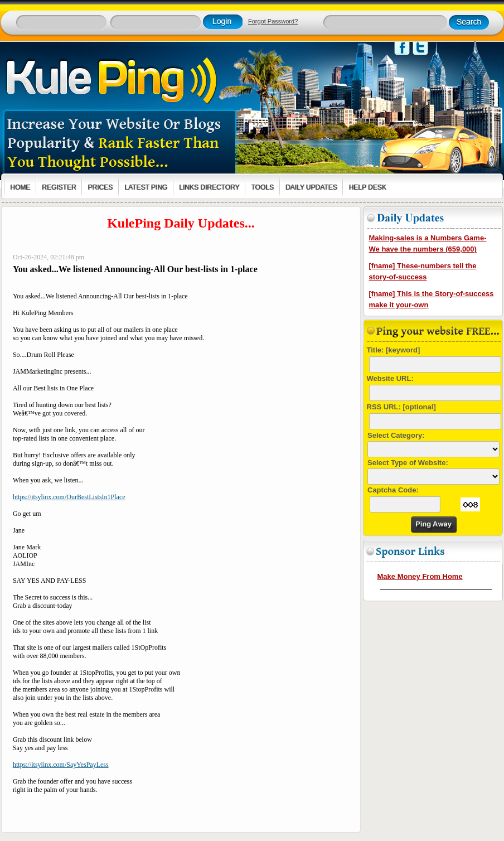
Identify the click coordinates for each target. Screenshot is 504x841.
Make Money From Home (420, 576)
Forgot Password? (273, 21)
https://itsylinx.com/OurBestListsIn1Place (69, 497)
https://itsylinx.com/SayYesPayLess (61, 765)
